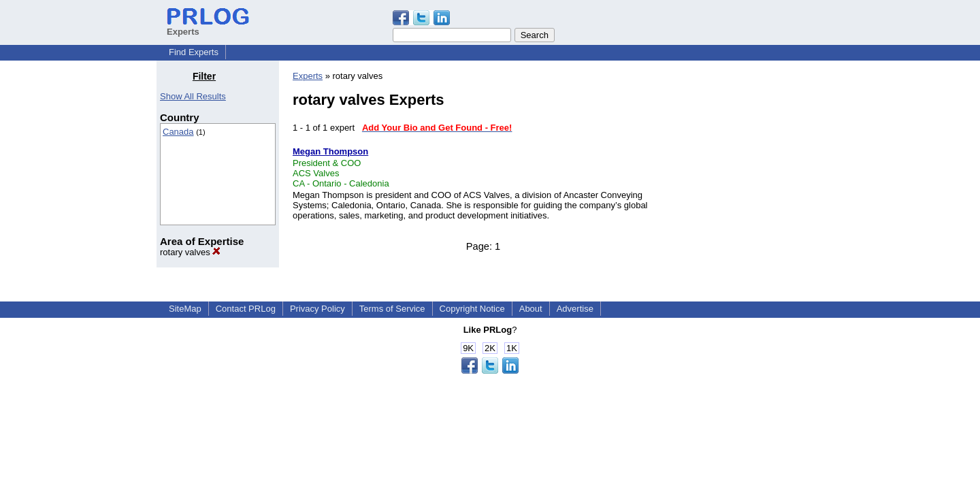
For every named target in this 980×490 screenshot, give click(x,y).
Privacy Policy (317, 309)
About (531, 309)
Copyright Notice (472, 309)
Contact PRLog (246, 309)
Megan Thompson (330, 151)
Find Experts (194, 52)
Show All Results (193, 96)
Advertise (575, 309)
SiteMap (185, 309)
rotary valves (190, 252)
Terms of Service (392, 309)
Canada (178, 132)
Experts (308, 76)
